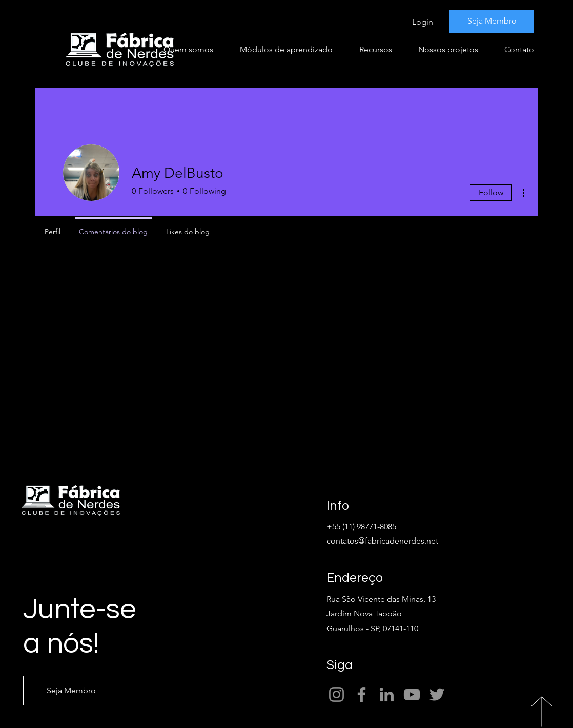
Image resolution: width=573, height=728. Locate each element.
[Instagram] (336, 694)
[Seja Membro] (492, 21)
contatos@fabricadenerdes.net (382, 541)
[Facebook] (362, 694)
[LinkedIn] (387, 694)
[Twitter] (437, 694)
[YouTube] (412, 694)
